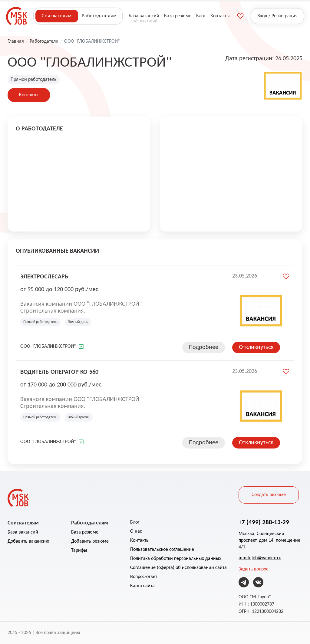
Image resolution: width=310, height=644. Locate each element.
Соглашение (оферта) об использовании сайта (178, 568)
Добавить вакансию (28, 541)
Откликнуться (256, 347)
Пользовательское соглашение (162, 550)
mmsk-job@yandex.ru (260, 558)
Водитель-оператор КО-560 (59, 372)
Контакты (29, 95)
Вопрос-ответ (144, 577)
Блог (135, 522)
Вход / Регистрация (277, 16)
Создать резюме (269, 495)
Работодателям (99, 16)
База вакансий (23, 532)
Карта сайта (142, 586)
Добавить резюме (90, 541)
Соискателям (57, 16)
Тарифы (79, 550)
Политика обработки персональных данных (176, 559)
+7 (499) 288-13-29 (264, 522)
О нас (136, 531)
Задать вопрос (253, 569)
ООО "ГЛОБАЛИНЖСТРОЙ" (48, 347)
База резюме (85, 532)
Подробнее (204, 347)
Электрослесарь (44, 276)
